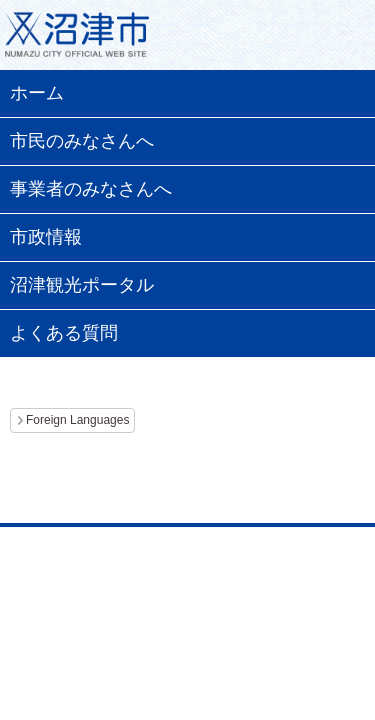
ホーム (37, 93)
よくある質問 (64, 333)
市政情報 (46, 237)
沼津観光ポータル (82, 285)
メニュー (335, 40)
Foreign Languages (77, 420)
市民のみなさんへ (82, 141)
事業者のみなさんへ (91, 189)
